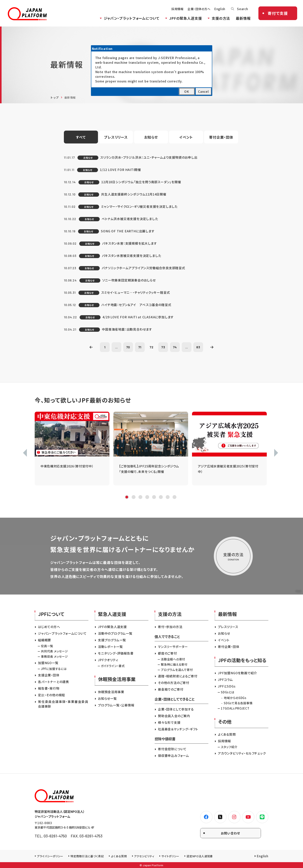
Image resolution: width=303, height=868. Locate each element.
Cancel (203, 91)
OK (187, 91)
